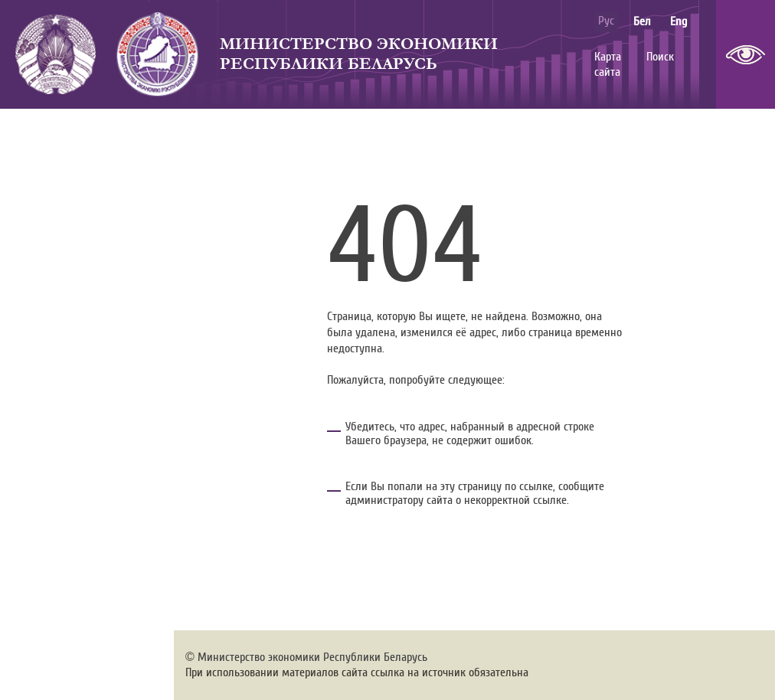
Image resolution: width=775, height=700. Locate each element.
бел (642, 21)
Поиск (660, 57)
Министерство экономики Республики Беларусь (359, 54)
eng (679, 21)
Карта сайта (608, 65)
